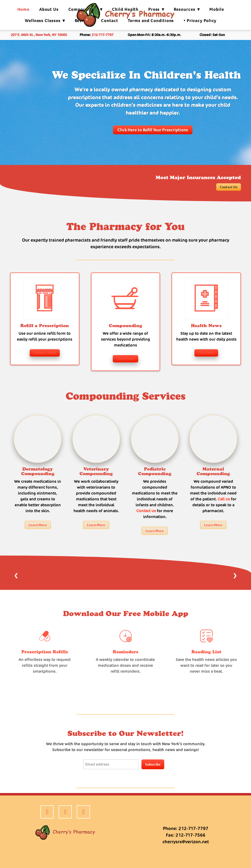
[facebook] (47, 812)
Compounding (125, 326)
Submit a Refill (45, 353)
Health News (206, 326)
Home (24, 9)
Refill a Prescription (45, 326)
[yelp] (65, 812)
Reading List (206, 652)
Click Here (206, 353)
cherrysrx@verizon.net (186, 842)
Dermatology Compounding (38, 471)
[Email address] (111, 764)
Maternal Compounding (213, 471)
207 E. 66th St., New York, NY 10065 (39, 35)
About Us (49, 9)
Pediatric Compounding (155, 471)
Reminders (125, 652)
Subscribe (153, 764)
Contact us (146, 511)
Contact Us (229, 187)
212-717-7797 (103, 35)
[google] (83, 812)
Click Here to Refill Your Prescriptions (153, 130)
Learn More (125, 359)
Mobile (217, 9)
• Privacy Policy (200, 21)
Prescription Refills (45, 652)
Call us (224, 499)
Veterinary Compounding (96, 471)
